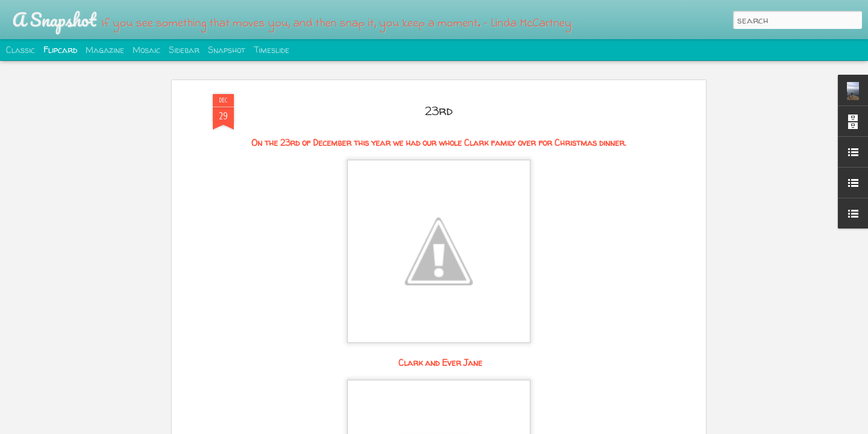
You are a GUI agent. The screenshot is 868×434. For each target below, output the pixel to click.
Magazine (105, 50)
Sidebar (184, 50)
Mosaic (146, 50)
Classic (20, 50)
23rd (439, 111)
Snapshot (227, 50)
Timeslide (272, 50)
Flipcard (60, 50)
